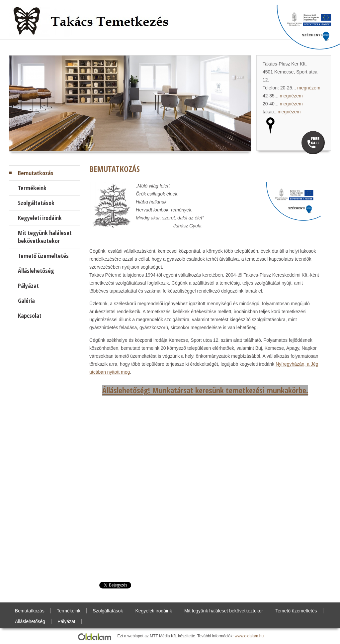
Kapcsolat (30, 316)
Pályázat (28, 286)
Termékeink (32, 188)
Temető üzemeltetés (43, 256)
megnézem (309, 88)
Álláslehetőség (36, 271)
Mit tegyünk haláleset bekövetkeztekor (45, 237)
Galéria (26, 301)
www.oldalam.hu (249, 636)
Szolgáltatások (36, 203)
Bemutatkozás (36, 173)
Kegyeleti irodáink (40, 218)
